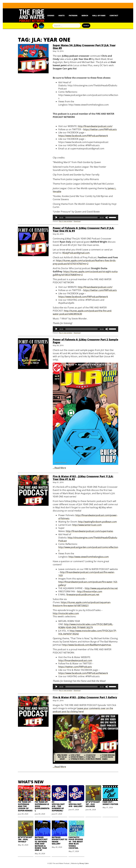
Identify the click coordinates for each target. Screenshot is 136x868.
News (40, 15)
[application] (85, 217)
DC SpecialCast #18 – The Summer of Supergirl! (58, 806)
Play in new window (65, 221)
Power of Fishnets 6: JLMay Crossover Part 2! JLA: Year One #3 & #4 (83, 229)
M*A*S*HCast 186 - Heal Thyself (25, 839)
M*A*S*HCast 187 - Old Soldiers (93, 804)
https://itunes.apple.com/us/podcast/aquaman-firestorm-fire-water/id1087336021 (82, 604)
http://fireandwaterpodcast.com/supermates (90, 531)
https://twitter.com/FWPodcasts (100, 129)
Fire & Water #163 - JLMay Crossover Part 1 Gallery (85, 697)
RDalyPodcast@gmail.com (76, 253)
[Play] (56, 217)
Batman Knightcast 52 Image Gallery (60, 840)
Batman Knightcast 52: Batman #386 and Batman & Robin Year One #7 (41, 844)
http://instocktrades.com (66, 613)
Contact (114, 15)
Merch (85, 15)
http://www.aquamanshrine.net (101, 588)
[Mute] (107, 217)
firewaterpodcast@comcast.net (83, 595)
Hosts (62, 15)
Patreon (73, 15)
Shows (51, 15)
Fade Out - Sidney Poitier (110, 803)
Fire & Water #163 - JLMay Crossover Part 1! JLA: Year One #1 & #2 (83, 478)
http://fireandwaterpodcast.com (75, 660)
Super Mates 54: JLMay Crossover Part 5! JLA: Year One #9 (84, 47)
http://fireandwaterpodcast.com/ (95, 126)
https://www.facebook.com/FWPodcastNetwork (83, 136)
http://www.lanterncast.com (87, 525)
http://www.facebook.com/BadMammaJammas (87, 645)
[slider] (82, 217)
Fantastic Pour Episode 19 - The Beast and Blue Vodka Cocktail (76, 843)
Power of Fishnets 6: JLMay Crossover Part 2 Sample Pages (85, 341)
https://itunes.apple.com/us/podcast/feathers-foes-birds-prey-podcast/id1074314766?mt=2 (84, 262)
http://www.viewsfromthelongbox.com (89, 557)
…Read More (59, 468)
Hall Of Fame (99, 15)
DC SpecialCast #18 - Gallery (76, 804)
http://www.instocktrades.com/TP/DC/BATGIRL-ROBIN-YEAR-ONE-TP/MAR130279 (86, 626)
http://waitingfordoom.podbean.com (97, 522)
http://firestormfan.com (90, 591)
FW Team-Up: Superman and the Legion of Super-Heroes (25, 806)
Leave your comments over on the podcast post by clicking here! (83, 710)
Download (77, 221)
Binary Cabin (84, 863)
